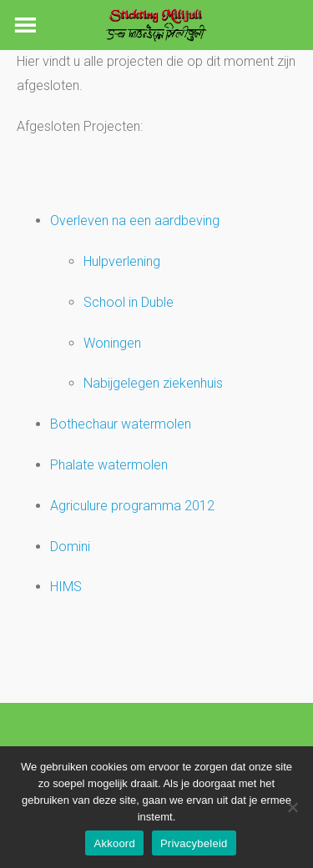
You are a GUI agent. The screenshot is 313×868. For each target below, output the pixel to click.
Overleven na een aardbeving (135, 221)
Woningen (112, 343)
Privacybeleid (194, 843)
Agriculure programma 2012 (132, 506)
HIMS (66, 587)
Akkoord (114, 843)
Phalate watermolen (109, 465)
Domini (70, 547)
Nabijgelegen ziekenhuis (153, 383)
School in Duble (129, 302)
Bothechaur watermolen (121, 424)
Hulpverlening (122, 261)
